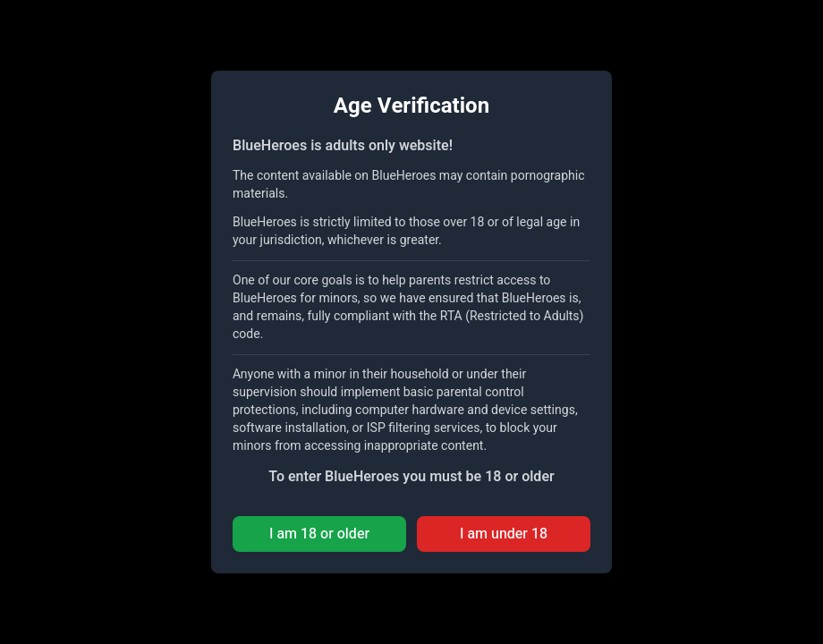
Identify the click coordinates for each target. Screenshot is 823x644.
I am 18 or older (319, 534)
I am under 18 (504, 534)
